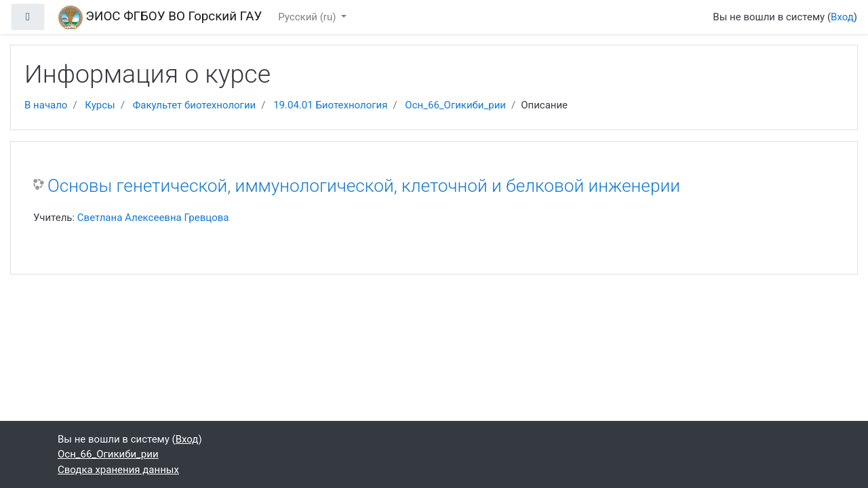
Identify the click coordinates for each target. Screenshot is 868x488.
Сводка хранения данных (118, 470)
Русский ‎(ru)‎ (308, 17)
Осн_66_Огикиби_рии (455, 105)
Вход (842, 17)
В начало (46, 105)
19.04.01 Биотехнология (330, 105)
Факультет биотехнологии (195, 105)
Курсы (100, 105)
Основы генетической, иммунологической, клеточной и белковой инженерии (364, 186)
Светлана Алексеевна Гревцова (153, 218)
